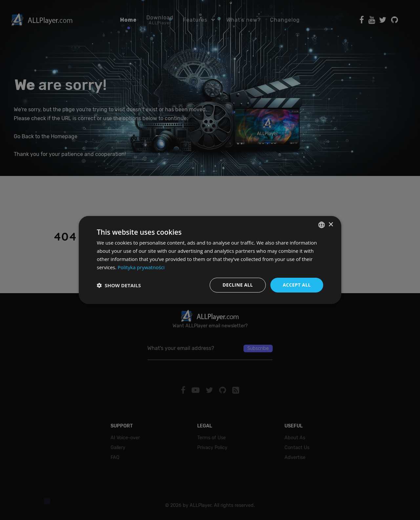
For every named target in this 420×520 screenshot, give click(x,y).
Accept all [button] (297, 285)
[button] (119, 285)
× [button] (331, 224)
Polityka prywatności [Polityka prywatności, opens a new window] (141, 267)
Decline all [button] (238, 285)
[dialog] (210, 260)
